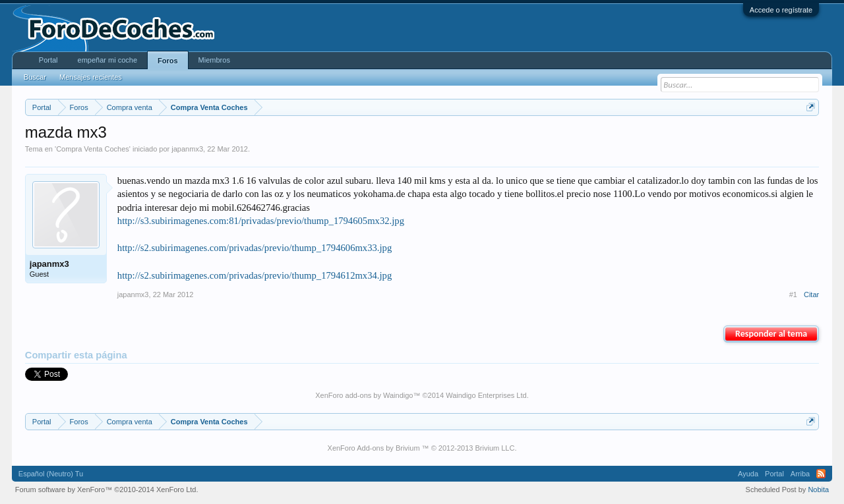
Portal (48, 60)
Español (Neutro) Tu (51, 474)
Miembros (214, 60)
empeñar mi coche (108, 60)
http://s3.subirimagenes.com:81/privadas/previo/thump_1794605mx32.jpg (261, 221)
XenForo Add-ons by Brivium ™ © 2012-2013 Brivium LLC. (422, 448)
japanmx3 (187, 149)
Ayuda (748, 474)
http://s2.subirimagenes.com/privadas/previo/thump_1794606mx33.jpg (255, 248)
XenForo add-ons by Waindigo (364, 395)
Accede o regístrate (781, 10)
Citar (811, 294)
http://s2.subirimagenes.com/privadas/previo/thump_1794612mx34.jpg (255, 275)
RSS (821, 474)
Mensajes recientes (91, 77)
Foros (168, 61)
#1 (793, 294)
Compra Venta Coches (93, 149)
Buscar (35, 77)
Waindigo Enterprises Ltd (486, 395)
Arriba (800, 474)
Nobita (818, 490)
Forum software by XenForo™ (107, 490)
